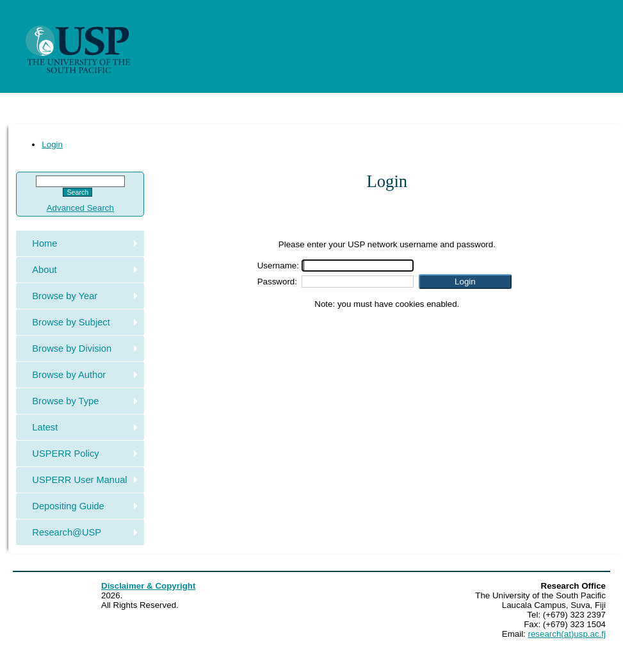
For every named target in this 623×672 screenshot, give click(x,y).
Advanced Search (80, 208)
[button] (465, 282)
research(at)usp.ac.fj (567, 634)
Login (52, 144)
